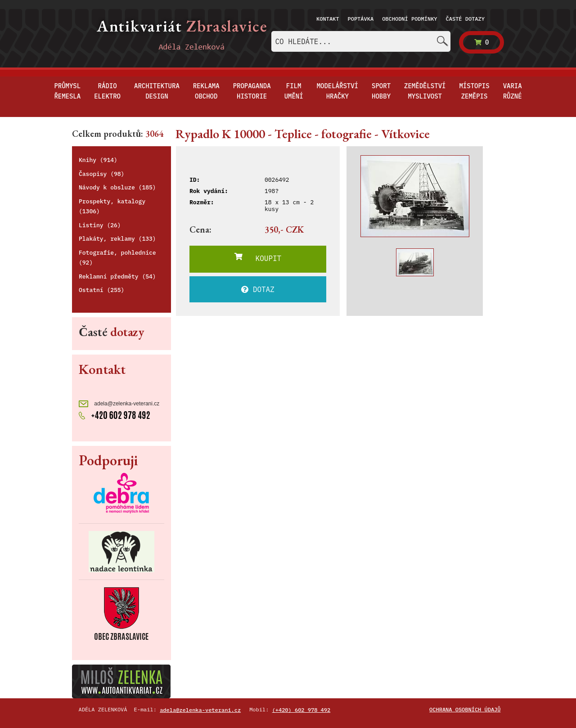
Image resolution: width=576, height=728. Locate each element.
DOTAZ (258, 289)
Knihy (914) (98, 160)
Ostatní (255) (101, 290)
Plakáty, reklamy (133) (117, 239)
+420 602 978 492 (115, 414)
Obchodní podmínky (409, 19)
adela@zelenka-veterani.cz (119, 404)
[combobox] (361, 41)
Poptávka (361, 19)
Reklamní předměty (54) (117, 276)
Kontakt (328, 19)
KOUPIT (258, 258)
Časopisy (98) (101, 174)
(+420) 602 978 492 (301, 710)
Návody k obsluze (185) (117, 187)
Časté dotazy (465, 19)
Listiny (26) (100, 225)
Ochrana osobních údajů (465, 709)
